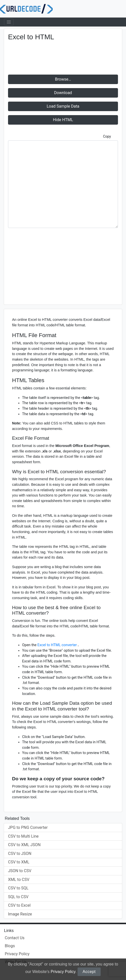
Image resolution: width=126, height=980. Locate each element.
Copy (107, 136)
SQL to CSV (18, 897)
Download (63, 93)
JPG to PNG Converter (28, 827)
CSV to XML (19, 862)
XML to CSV (19, 880)
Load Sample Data (63, 106)
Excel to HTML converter (58, 645)
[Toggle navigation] (9, 22)
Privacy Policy (63, 972)
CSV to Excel (19, 905)
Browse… (63, 79)
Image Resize (20, 914)
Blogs (10, 946)
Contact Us (15, 938)
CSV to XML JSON (24, 845)
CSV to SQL (18, 888)
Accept (89, 972)
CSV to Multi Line (23, 836)
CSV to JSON (20, 853)
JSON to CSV (20, 871)
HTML (63, 120)
